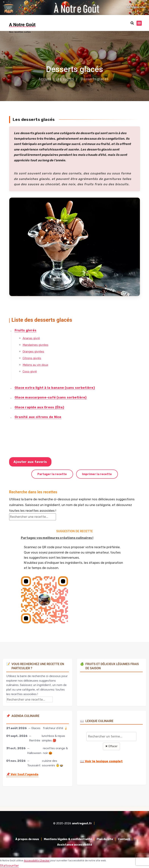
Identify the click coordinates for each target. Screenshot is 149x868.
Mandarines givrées (35, 344)
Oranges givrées (33, 351)
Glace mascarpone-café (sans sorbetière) (50, 397)
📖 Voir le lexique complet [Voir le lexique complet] (101, 761)
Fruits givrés (25, 330)
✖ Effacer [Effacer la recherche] (111, 746)
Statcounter (9, 865)
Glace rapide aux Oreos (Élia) (39, 407)
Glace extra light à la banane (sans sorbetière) (55, 387)
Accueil (45, 79)
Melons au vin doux (35, 364)
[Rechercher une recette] (33, 516)
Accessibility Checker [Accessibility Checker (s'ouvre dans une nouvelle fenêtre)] (37, 860)
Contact (124, 839)
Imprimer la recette (97, 474)
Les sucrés (65, 79)
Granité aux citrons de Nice (38, 417)
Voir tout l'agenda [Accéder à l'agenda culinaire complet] (22, 774)
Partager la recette (52, 474)
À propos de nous (27, 839)
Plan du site (105, 839)
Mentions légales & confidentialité (68, 839)
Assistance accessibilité (75, 844)
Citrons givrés (32, 358)
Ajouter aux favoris (30, 461)
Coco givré (30, 371)
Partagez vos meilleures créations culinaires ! (57, 537)
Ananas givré (31, 338)
